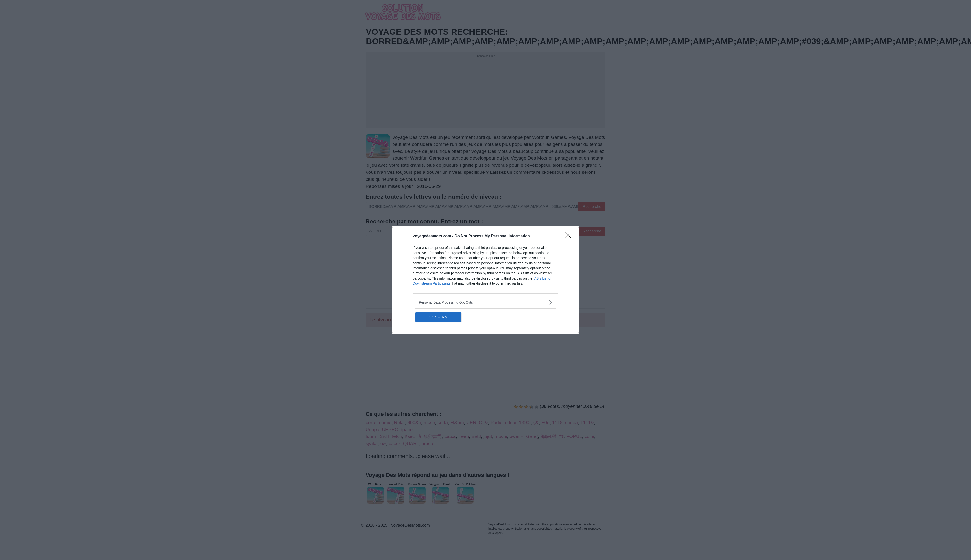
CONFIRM (438, 317)
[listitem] (485, 302)
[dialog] (485, 280)
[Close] (569, 236)
